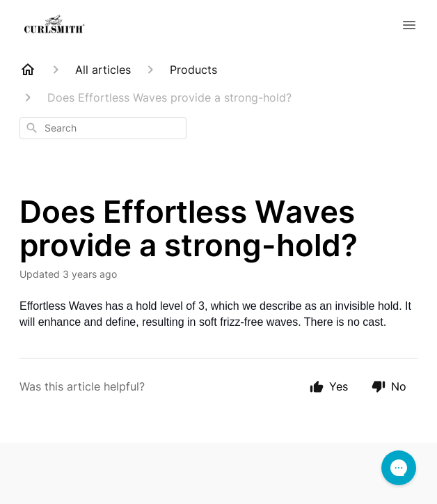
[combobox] (103, 128)
